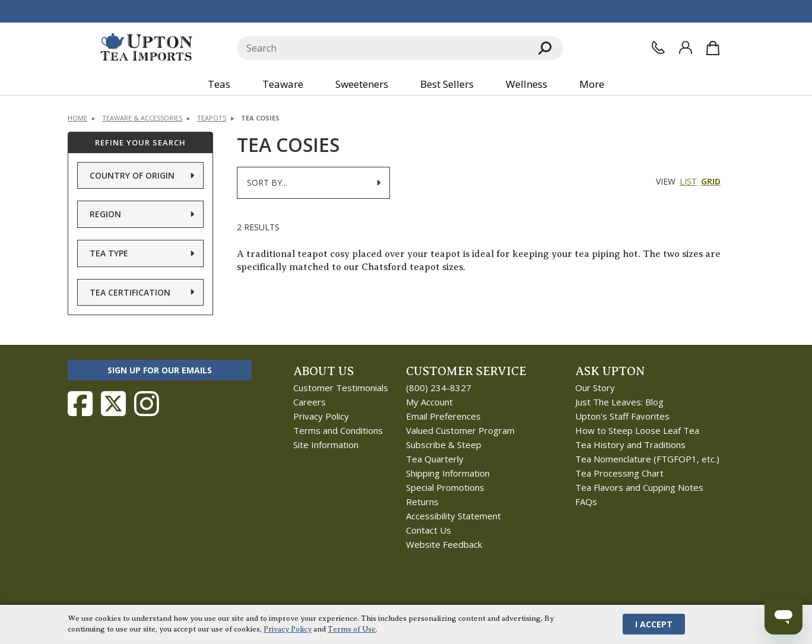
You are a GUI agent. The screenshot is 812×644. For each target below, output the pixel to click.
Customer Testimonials (341, 388)
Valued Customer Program (460, 430)
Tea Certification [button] (130, 292)
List (688, 181)
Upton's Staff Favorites (622, 416)
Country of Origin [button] (132, 175)
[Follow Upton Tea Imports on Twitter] (113, 404)
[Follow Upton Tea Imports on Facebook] (80, 404)
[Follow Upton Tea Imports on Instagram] (147, 404)
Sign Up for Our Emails (160, 370)
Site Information (326, 445)
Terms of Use (352, 629)
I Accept (654, 624)
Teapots (212, 118)
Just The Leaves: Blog (619, 402)
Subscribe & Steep (444, 445)
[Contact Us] (658, 47)
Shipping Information (448, 473)
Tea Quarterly (435, 459)
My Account (429, 402)
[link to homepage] (146, 48)
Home (77, 118)
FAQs (586, 502)
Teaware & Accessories (142, 118)
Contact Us (429, 530)
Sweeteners (362, 84)
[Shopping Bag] (713, 48)
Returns (422, 502)
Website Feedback (444, 544)
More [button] (592, 84)
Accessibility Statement (453, 516)
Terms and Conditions (338, 430)
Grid (711, 181)
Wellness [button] (526, 84)
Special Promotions (445, 487)
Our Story (595, 388)
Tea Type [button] (109, 253)
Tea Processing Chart (619, 473)
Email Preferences (443, 416)
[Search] (382, 48)
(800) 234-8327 (439, 388)
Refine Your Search (140, 142)
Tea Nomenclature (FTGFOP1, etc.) (647, 459)
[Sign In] (686, 47)
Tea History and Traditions (630, 445)
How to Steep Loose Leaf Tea (637, 430)
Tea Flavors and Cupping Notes (639, 487)
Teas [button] (219, 84)
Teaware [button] (283, 84)
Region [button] (105, 214)
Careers (310, 402)
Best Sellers (447, 84)
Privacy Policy (321, 416)
